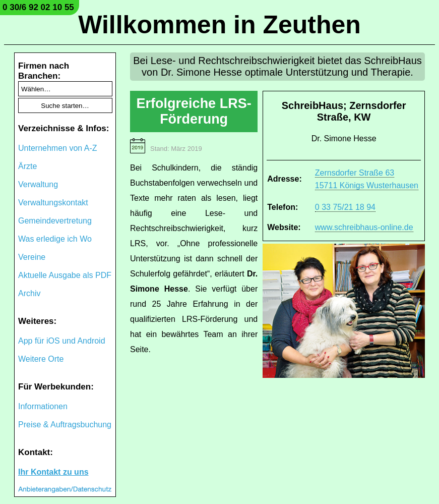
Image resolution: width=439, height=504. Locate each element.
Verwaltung (38, 184)
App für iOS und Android (62, 341)
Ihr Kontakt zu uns (53, 472)
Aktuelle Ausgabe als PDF (65, 275)
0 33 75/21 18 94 (345, 207)
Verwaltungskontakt (53, 203)
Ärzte (27, 166)
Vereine (32, 257)
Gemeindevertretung (55, 221)
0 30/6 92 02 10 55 (38, 7)
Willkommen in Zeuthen (219, 25)
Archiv (29, 293)
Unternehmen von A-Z (58, 148)
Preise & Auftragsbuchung (65, 425)
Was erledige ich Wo (55, 239)
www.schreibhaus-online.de (364, 227)
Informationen (43, 406)
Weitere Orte (41, 359)
